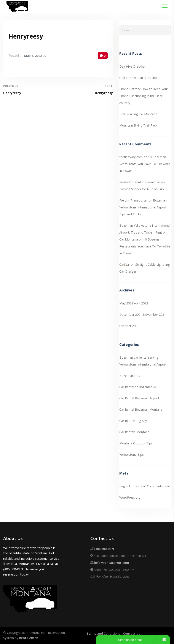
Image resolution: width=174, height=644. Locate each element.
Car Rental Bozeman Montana (141, 409)
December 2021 (131, 315)
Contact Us (132, 633)
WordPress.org (130, 497)
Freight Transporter (133, 200)
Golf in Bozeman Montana (138, 78)
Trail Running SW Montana (138, 114)
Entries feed (138, 486)
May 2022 (126, 303)
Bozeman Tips (130, 376)
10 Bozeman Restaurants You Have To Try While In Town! (145, 164)
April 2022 (141, 303)
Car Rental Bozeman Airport (139, 398)
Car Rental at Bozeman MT (139, 387)
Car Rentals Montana (134, 432)
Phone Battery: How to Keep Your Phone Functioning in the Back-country (144, 96)
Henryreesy (26, 36)
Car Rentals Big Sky (133, 421)
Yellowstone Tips (132, 455)
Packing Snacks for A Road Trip (142, 189)
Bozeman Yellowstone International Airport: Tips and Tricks (143, 207)
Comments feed (159, 486)
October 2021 (129, 326)
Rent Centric (29, 638)
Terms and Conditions (103, 633)
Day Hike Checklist (132, 66)
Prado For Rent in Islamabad (140, 182)
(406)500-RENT (105, 549)
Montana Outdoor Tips (136, 443)
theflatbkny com (131, 157)
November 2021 (154, 315)
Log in (124, 486)
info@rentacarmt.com (112, 563)
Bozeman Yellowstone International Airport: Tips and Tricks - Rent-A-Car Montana (145, 232)
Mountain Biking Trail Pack (138, 125)
